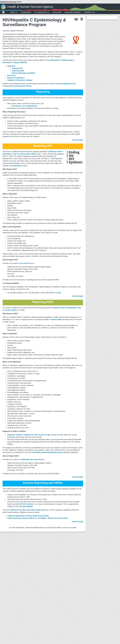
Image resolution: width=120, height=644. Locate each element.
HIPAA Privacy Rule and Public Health (26, 510)
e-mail (74, 528)
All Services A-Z (42, 12)
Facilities (57, 12)
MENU (14, 12)
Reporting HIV (17, 68)
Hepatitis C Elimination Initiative (20, 80)
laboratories (18, 166)
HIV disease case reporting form (25, 106)
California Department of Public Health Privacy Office (28, 516)
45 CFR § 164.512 (26, 504)
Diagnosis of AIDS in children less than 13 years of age (29, 435)
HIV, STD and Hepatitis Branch (64, 84)
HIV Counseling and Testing (20, 86)
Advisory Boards (73, 12)
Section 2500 (56, 319)
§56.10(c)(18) (28, 506)
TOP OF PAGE (77, 140)
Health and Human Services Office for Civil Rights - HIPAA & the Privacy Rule (37, 518)
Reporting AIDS (18, 71)
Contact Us (89, 12)
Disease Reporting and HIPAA (24, 73)
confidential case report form (31, 459)
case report (24, 263)
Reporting (11, 66)
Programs (26, 12)
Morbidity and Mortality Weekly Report (48, 452)
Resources (12, 75)
